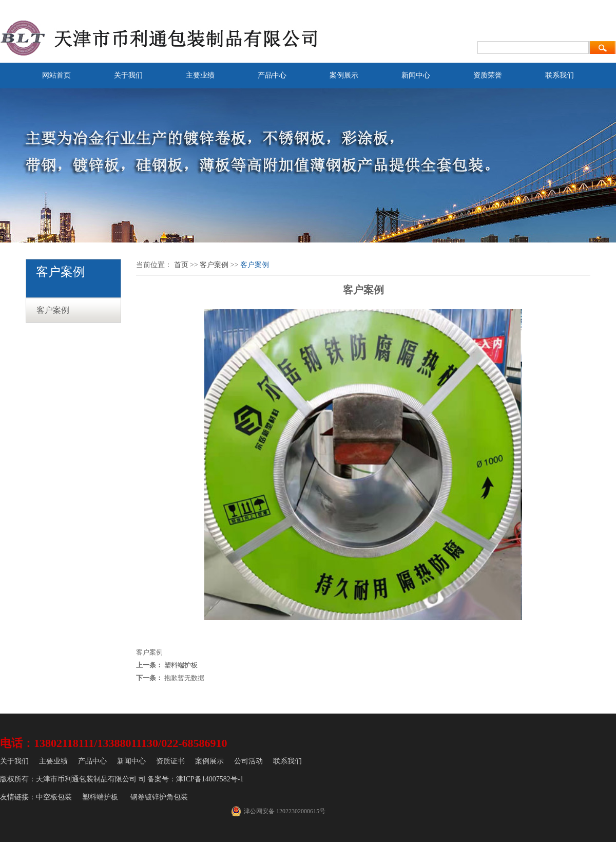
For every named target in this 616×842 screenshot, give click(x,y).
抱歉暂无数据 (184, 678)
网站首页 (56, 75)
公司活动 (248, 761)
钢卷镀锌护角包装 (159, 797)
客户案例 (53, 310)
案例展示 (344, 75)
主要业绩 (200, 75)
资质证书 (170, 761)
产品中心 (272, 75)
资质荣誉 (488, 75)
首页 (181, 265)
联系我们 (560, 75)
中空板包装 (54, 797)
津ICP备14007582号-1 (210, 779)
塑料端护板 (181, 665)
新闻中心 (416, 75)
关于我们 (128, 75)
